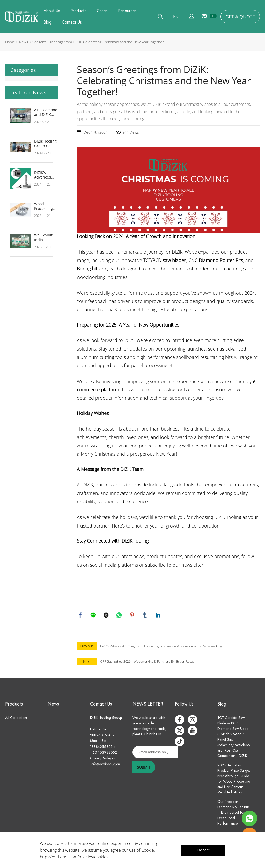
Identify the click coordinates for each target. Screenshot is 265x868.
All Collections (16, 719)
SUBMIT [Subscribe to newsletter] (144, 768)
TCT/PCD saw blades (165, 260)
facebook (81, 615)
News (24, 42)
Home (10, 42)
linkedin (158, 615)
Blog (47, 22)
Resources (127, 11)
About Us (52, 11)
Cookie (61, 843)
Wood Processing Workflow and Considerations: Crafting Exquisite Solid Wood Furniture (48, 206)
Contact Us (72, 22)
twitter (107, 615)
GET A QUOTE (240, 17)
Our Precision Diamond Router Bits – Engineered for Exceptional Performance (233, 813)
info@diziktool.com (105, 765)
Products (78, 11)
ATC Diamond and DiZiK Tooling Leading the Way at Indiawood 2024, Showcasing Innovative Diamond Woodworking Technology (46, 112)
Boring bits (88, 269)
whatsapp (120, 615)
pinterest (132, 615)
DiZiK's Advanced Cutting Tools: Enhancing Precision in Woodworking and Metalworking (46, 175)
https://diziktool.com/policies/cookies (74, 857)
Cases (102, 11)
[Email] (155, 753)
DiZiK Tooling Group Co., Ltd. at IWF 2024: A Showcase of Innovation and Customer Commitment (45, 144)
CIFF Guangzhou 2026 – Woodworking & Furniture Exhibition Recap (147, 662)
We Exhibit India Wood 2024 (43, 238)
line (94, 615)
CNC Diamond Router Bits (216, 260)
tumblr (145, 615)
